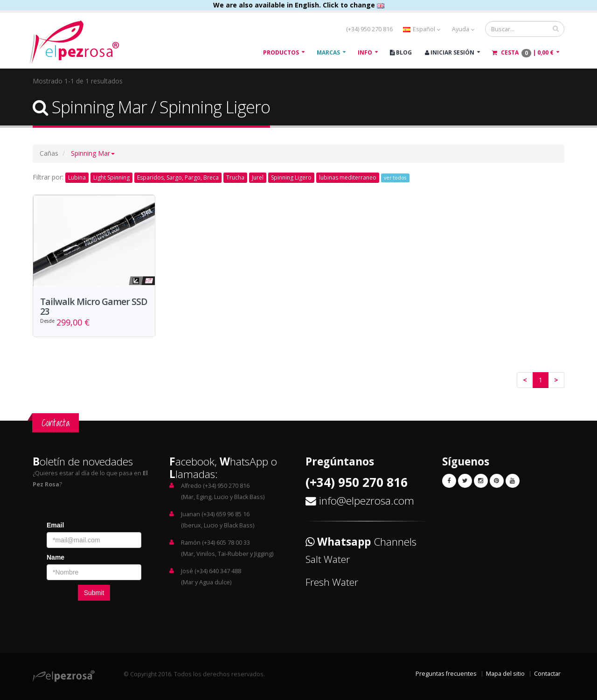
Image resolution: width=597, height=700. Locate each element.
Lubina (77, 177)
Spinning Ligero (291, 177)
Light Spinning (111, 177)
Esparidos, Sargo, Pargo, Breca (178, 177)
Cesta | (523, 53)
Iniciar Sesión (450, 52)
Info (365, 52)
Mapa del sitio (505, 674)
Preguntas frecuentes (446, 674)
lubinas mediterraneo (348, 177)
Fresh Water (332, 582)
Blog (401, 52)
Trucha (235, 177)
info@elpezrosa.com (367, 501)
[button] (93, 153)
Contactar (547, 674)
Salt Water (328, 559)
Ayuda (463, 29)
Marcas (328, 52)
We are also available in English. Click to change (299, 5)
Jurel (258, 177)
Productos (281, 52)
